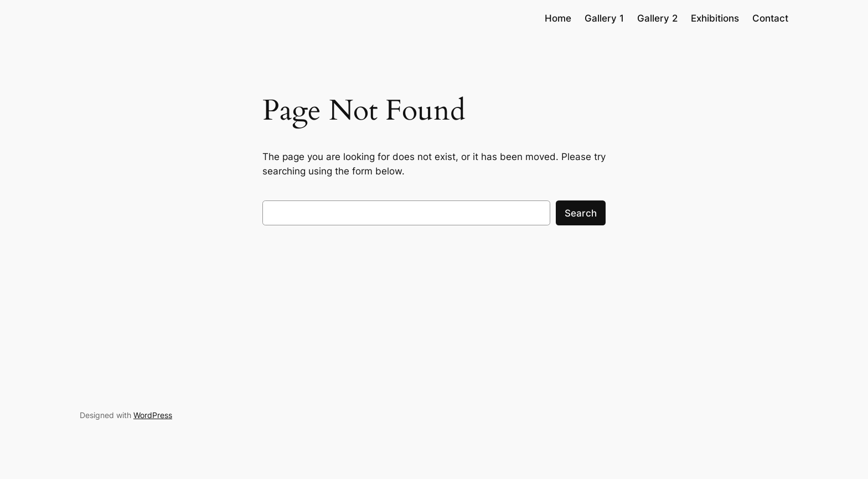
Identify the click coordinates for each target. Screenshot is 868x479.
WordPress (153, 415)
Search (581, 213)
